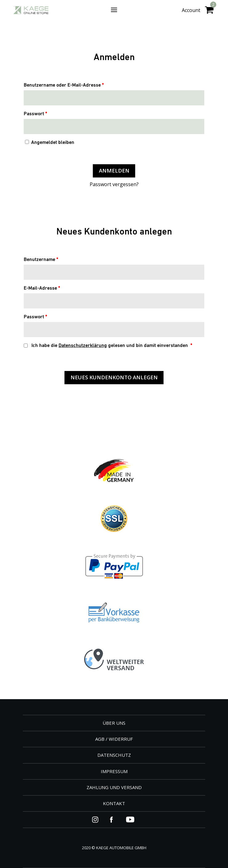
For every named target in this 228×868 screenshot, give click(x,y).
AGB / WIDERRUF (114, 739)
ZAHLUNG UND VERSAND (114, 787)
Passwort (35, 114)
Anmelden (114, 171)
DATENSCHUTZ (114, 755)
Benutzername (41, 260)
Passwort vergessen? (114, 184)
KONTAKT (114, 803)
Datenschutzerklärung (83, 346)
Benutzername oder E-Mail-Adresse (64, 85)
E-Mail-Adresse (42, 288)
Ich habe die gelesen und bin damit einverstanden (108, 346)
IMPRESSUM (114, 771)
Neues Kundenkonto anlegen (114, 377)
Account (191, 10)
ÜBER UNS (114, 723)
